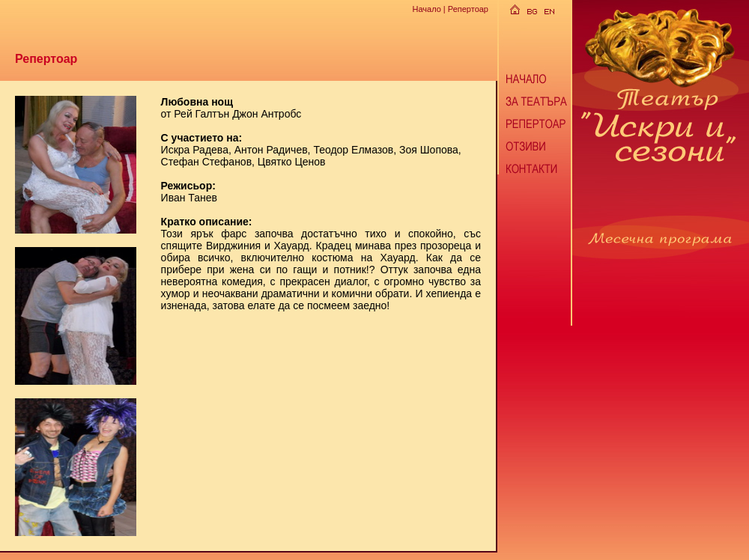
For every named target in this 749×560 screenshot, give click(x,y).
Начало (426, 9)
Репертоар (468, 9)
